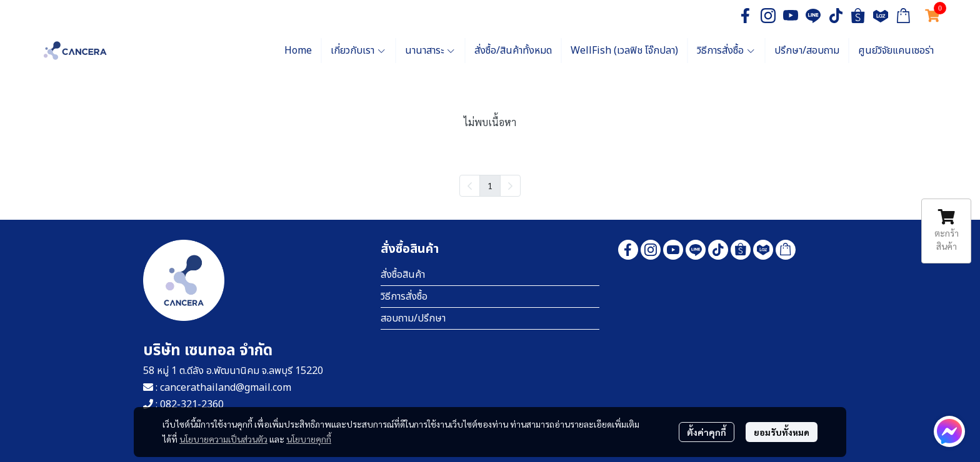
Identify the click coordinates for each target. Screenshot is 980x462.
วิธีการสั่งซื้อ (404, 297)
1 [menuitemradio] (490, 185)
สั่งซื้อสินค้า (403, 275)
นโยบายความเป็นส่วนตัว (223, 439)
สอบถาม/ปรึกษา (413, 318)
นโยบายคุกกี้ (309, 439)
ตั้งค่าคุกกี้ (707, 432)
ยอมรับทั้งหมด (782, 432)
